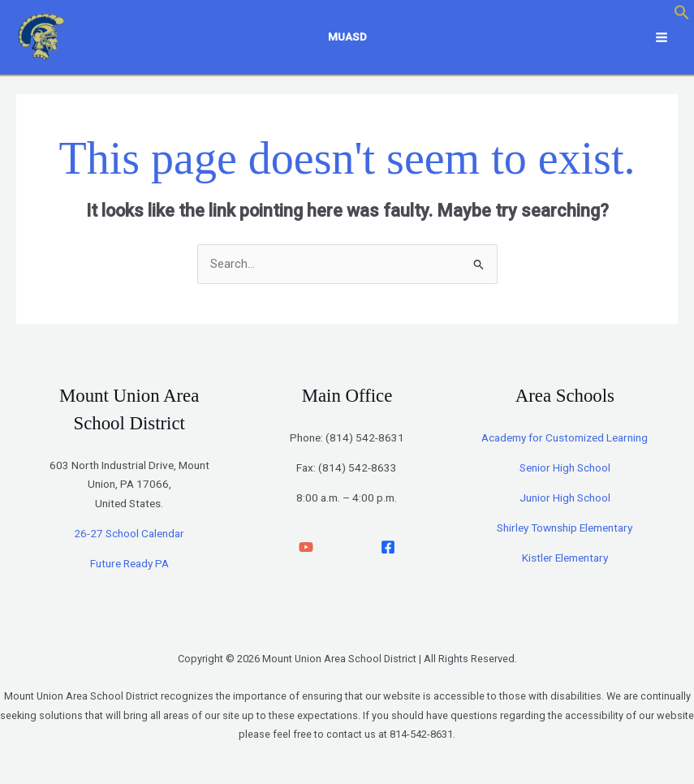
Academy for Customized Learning (565, 437)
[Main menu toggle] (662, 37)
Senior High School (565, 467)
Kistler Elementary (565, 558)
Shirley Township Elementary (565, 528)
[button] (682, 16)
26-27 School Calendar (129, 533)
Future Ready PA (129, 563)
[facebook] (388, 547)
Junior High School (565, 498)
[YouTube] (306, 547)
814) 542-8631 (367, 437)
